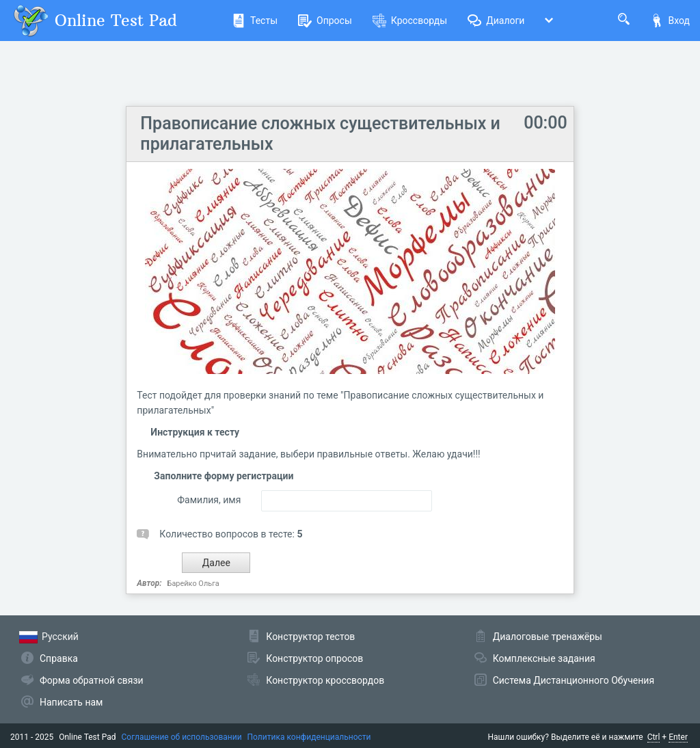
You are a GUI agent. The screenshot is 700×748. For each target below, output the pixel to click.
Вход (670, 21)
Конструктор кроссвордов (325, 680)
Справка (59, 658)
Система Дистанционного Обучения (574, 680)
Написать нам (71, 702)
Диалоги (496, 21)
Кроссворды (410, 21)
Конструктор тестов (310, 637)
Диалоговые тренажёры (548, 637)
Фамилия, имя (209, 500)
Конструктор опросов (314, 658)
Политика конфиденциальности (309, 737)
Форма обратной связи (92, 680)
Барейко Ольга (193, 584)
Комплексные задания (544, 658)
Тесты (255, 21)
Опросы (325, 21)
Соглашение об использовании (182, 737)
